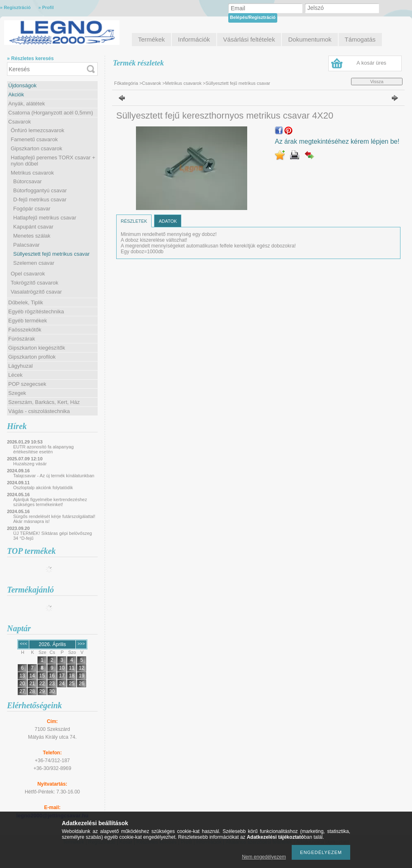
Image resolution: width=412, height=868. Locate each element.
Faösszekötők (25, 330)
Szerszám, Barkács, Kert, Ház (44, 402)
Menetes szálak (32, 236)
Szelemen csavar (34, 263)
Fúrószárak (22, 339)
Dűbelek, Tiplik (26, 302)
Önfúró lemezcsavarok (37, 130)
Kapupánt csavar (33, 227)
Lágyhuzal (20, 366)
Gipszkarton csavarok (36, 148)
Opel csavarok (28, 274)
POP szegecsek (27, 384)
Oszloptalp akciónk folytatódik (43, 488)
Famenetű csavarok (34, 139)
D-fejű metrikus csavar (40, 199)
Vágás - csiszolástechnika (39, 411)
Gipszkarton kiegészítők (37, 348)
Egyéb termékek (28, 321)
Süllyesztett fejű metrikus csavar (51, 254)
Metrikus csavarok (32, 173)
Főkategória (126, 83)
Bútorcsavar (27, 181)
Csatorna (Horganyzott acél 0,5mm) (51, 113)
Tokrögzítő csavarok (35, 283)
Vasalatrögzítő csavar (36, 292)
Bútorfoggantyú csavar (40, 190)
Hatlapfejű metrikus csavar (45, 218)
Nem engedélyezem (264, 857)
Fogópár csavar (32, 209)
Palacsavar (26, 245)
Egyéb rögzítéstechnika (36, 311)
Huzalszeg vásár (30, 464)
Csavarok (20, 122)
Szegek (17, 393)
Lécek (15, 375)
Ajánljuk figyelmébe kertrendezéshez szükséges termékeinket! (50, 502)
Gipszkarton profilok (32, 357)
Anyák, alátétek (27, 104)
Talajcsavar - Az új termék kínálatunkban (54, 476)
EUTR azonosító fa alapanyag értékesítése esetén (43, 449)
